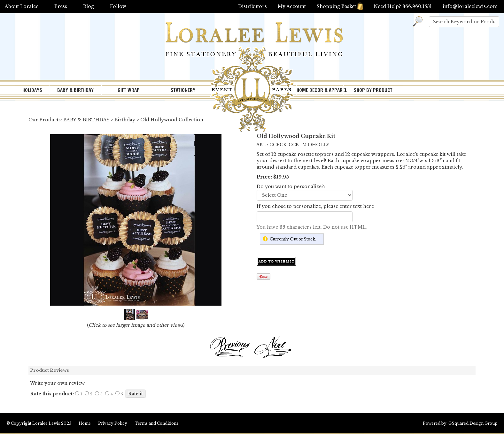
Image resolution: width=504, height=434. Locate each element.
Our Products (45, 120)
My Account (292, 6)
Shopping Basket (340, 6)
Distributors (252, 6)
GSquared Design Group (473, 423)
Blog (89, 6)
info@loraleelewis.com (470, 6)
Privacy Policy (113, 423)
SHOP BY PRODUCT (373, 90)
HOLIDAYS (32, 90)
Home (85, 423)
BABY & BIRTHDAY (75, 90)
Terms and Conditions (156, 423)
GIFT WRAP (129, 90)
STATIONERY (183, 90)
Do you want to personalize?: (291, 187)
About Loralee (22, 6)
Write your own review (57, 383)
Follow (118, 6)
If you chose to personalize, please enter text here (315, 206)
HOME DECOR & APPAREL (320, 90)
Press (61, 6)
